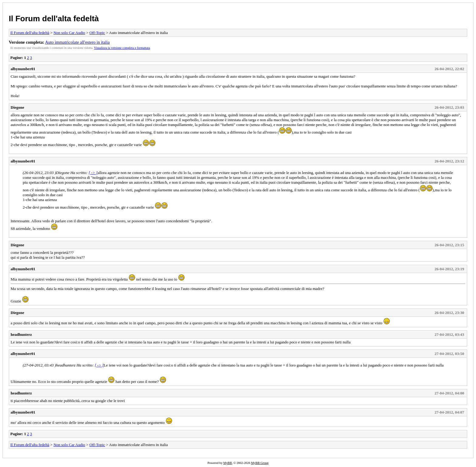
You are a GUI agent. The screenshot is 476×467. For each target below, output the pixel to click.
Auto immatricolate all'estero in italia (77, 42)
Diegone (17, 107)
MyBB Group (260, 463)
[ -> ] (93, 173)
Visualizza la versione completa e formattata (122, 48)
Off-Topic (97, 33)
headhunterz (21, 334)
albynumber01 (23, 69)
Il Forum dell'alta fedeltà (54, 19)
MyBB (227, 463)
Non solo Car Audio (69, 33)
